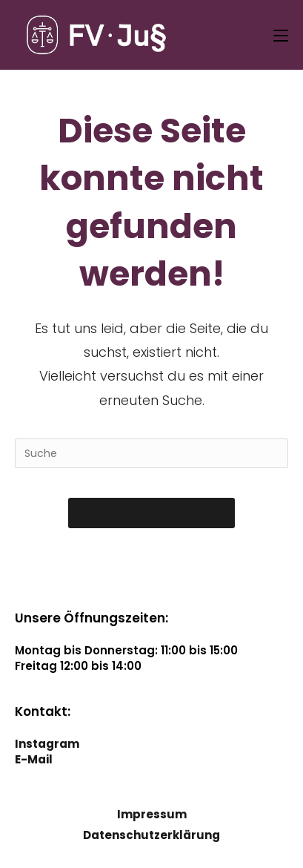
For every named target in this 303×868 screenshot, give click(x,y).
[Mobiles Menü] (281, 35)
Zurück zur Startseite (151, 513)
